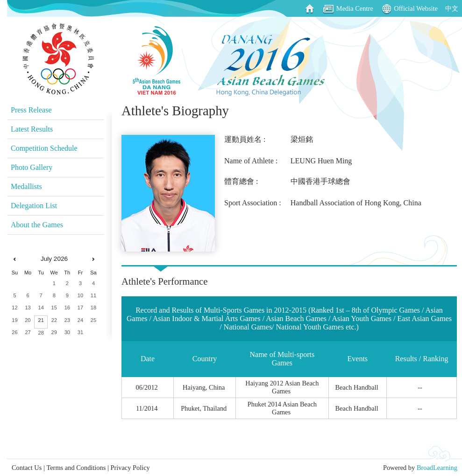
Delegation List (34, 206)
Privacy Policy (130, 468)
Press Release (31, 110)
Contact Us (27, 468)
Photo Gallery (32, 167)
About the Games (37, 225)
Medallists (26, 186)
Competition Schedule (44, 148)
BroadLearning (437, 468)
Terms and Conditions (76, 468)
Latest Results (32, 129)
